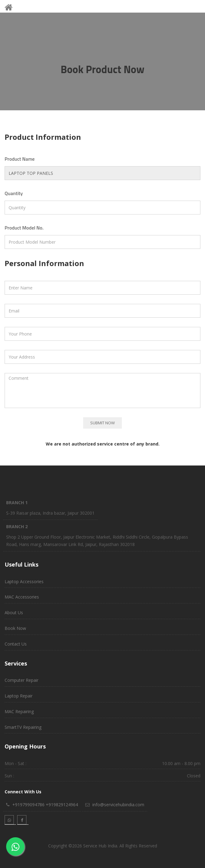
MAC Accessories (22, 597)
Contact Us (16, 644)
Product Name (20, 159)
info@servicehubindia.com (118, 805)
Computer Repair (21, 680)
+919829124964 (62, 805)
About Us (14, 613)
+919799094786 (28, 805)
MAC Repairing (19, 711)
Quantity (14, 193)
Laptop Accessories (24, 581)
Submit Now (102, 423)
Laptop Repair (19, 696)
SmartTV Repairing (23, 727)
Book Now (15, 628)
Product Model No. (24, 228)
